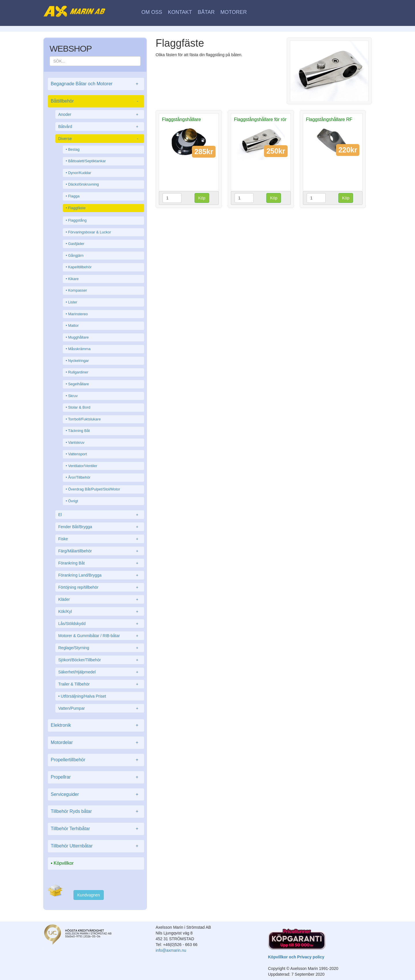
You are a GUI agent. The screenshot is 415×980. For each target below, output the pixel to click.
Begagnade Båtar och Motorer (96, 84)
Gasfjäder (76, 244)
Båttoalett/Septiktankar (87, 161)
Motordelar (96, 743)
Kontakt (180, 12)
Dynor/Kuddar (80, 173)
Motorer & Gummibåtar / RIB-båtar (100, 636)
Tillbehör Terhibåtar (96, 829)
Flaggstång (77, 220)
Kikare (73, 279)
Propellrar (96, 777)
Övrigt (73, 501)
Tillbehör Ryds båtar (96, 812)
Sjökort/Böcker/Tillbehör (100, 660)
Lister (73, 302)
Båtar (206, 12)
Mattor (73, 325)
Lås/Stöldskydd (100, 624)
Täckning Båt (79, 431)
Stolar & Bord (79, 407)
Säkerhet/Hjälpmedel (100, 672)
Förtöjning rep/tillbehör (100, 587)
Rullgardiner (78, 372)
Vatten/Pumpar (100, 708)
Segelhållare (78, 384)
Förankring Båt (100, 563)
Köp (202, 198)
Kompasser (78, 290)
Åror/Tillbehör (79, 477)
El (100, 515)
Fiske (100, 539)
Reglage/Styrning (100, 648)
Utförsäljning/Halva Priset (83, 696)
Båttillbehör (96, 101)
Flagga (74, 196)
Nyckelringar (78, 361)
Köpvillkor (64, 863)
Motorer (234, 12)
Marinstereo (78, 314)
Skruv (73, 396)
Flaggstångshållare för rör (260, 119)
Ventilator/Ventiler (83, 466)
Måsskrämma (79, 349)
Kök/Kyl (100, 611)
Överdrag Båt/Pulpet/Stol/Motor (94, 489)
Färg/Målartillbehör (100, 551)
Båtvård (100, 126)
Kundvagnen (89, 895)
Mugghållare (78, 337)
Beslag (74, 149)
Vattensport (78, 454)
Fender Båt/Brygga (100, 527)
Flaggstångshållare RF (329, 119)
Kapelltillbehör (80, 267)
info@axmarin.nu (171, 950)
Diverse (100, 139)
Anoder (100, 114)
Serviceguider (96, 795)
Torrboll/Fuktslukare (84, 419)
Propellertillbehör (96, 760)
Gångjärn (76, 255)
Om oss (152, 12)
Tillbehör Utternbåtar (96, 846)
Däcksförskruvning (83, 184)
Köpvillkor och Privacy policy (296, 957)
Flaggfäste (77, 208)
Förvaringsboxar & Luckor (89, 232)
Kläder (100, 599)
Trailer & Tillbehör (100, 684)
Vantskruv (76, 442)
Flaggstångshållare (181, 119)
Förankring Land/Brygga (100, 575)
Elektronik (96, 725)
